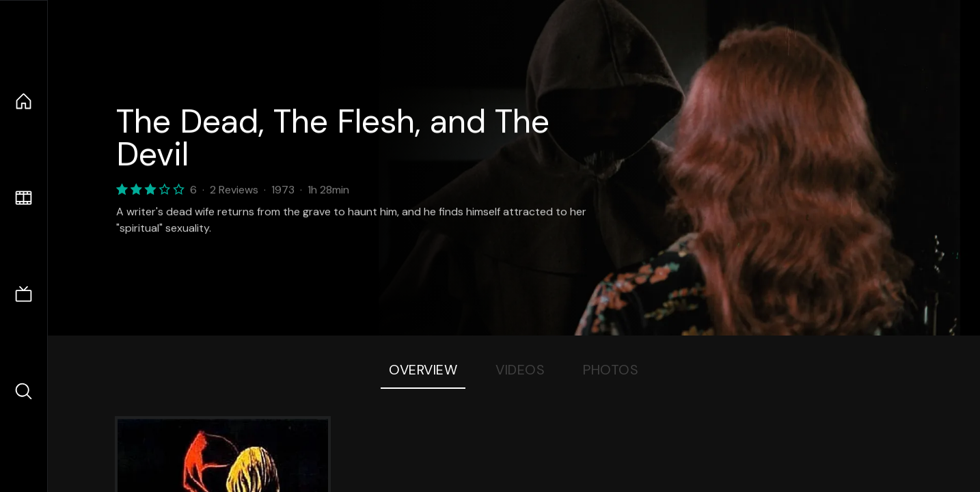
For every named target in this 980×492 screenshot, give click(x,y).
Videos (520, 370)
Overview (423, 370)
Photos (611, 370)
